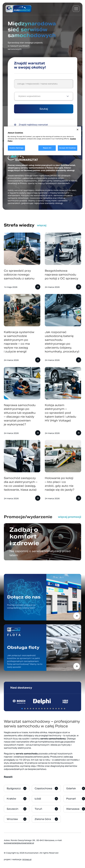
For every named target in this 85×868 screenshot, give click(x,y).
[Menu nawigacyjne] (76, 9)
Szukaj (44, 109)
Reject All (47, 148)
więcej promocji (70, 517)
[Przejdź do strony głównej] (19, 9)
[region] (42, 141)
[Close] (78, 130)
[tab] (22, 709)
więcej (42, 225)
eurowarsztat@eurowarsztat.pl (19, 843)
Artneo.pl (27, 859)
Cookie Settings (16, 148)
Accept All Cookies (68, 148)
